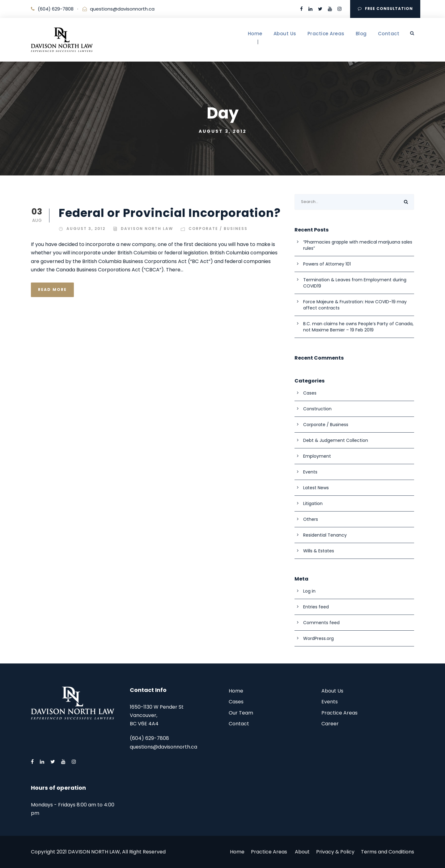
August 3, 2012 (86, 229)
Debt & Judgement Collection (336, 440)
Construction (317, 409)
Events (310, 472)
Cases (310, 393)
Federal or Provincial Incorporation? (170, 213)
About (302, 852)
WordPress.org (318, 638)
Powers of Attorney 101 (327, 264)
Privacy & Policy (335, 852)
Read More (52, 289)
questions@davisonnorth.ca (122, 9)
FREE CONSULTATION (385, 9)
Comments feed (321, 623)
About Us (285, 34)
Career (330, 724)
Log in (309, 591)
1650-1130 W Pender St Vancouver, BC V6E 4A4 (157, 715)
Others (311, 519)
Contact (389, 34)
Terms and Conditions (388, 852)
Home (255, 34)
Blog (361, 34)
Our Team (241, 713)
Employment (317, 456)
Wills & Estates (319, 551)
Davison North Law (147, 229)
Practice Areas (326, 34)
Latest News (316, 488)
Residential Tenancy (325, 535)
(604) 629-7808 (56, 9)
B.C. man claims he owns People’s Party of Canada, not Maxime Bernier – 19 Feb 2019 (358, 327)
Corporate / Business (218, 229)
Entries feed (316, 607)
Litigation (313, 503)
